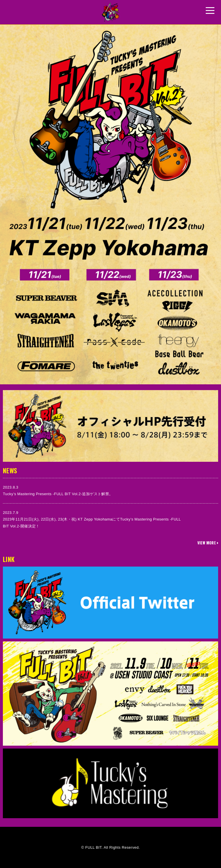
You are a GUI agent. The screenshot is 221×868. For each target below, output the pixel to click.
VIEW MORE (208, 543)
